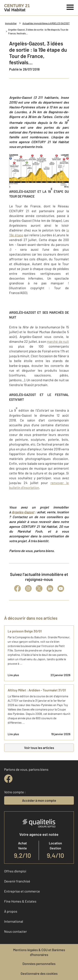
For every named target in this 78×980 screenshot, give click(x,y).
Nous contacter (15, 931)
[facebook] (8, 779)
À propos (11, 911)
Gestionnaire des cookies (39, 973)
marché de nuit (58, 341)
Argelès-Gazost (23, 512)
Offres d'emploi (15, 871)
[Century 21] (17, 8)
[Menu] (70, 7)
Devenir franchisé (17, 881)
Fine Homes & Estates (20, 901)
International (14, 921)
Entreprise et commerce (22, 891)
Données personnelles (39, 964)
